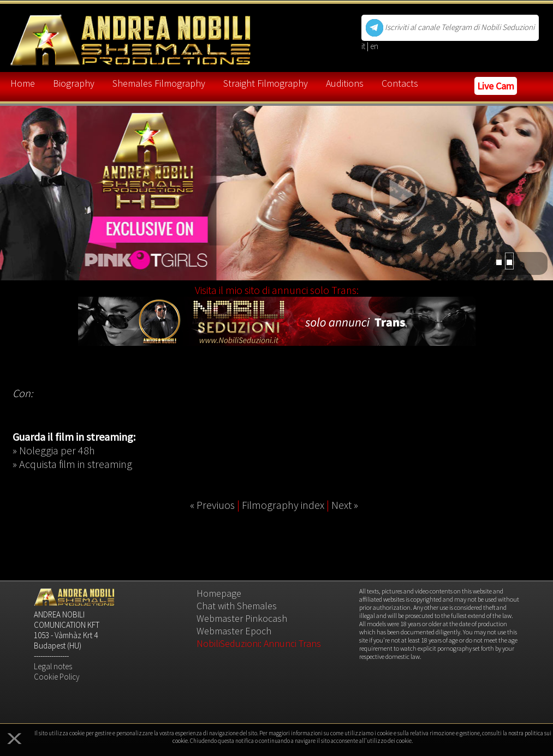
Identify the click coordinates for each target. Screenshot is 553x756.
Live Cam (496, 86)
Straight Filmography (266, 83)
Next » (345, 505)
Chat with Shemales (237, 606)
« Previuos (212, 505)
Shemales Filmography (159, 83)
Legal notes (53, 666)
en (374, 46)
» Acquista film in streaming (72, 464)
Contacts (400, 83)
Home (23, 83)
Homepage (219, 593)
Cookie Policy (57, 677)
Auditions (345, 83)
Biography (74, 83)
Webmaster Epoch (234, 631)
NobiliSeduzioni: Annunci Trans (259, 643)
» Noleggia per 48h (54, 450)
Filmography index (283, 505)
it (364, 46)
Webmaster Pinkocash (242, 618)
